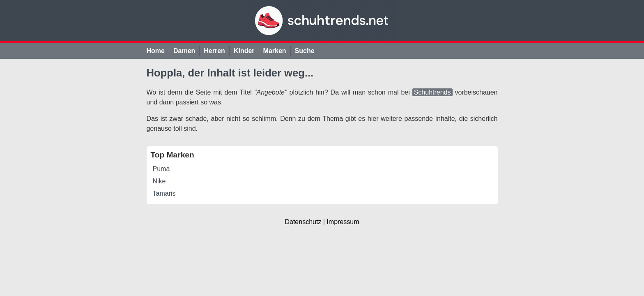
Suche (305, 51)
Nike (159, 181)
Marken (275, 51)
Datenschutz (303, 222)
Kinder (244, 51)
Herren (214, 51)
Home (156, 51)
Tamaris (164, 193)
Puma (161, 169)
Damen (184, 51)
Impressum (343, 222)
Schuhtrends (432, 92)
